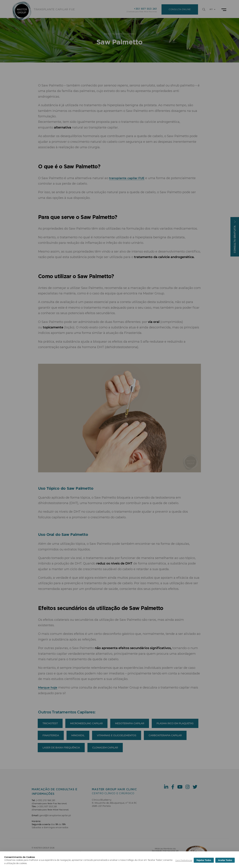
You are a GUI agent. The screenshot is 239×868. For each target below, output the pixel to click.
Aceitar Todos (225, 860)
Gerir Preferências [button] (184, 860)
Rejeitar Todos (204, 860)
